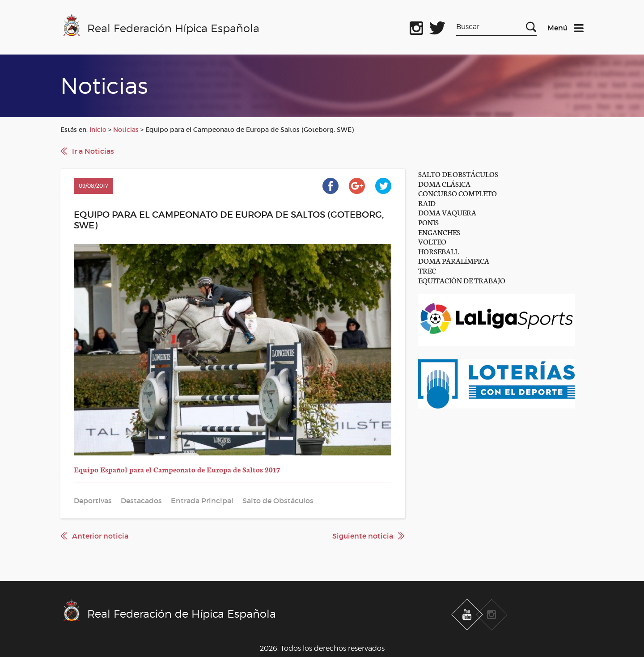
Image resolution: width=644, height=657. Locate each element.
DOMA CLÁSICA (444, 183)
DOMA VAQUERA (447, 212)
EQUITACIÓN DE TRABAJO (462, 280)
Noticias (126, 130)
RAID (427, 203)
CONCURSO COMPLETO (458, 193)
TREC (427, 270)
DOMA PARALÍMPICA (454, 260)
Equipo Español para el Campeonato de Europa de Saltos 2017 (177, 469)
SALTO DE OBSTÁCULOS (458, 174)
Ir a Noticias (93, 151)
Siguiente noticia (363, 536)
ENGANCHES (439, 232)
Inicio (98, 130)
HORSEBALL (439, 251)
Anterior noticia (100, 536)
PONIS (428, 222)
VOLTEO (432, 241)
